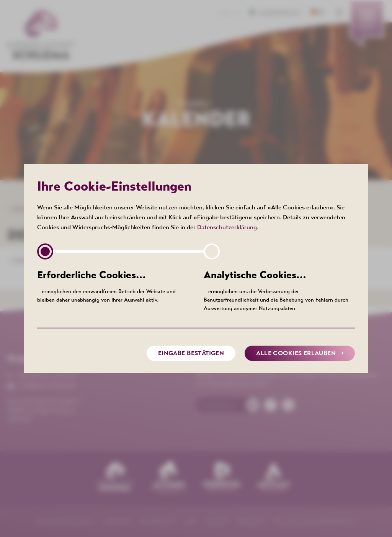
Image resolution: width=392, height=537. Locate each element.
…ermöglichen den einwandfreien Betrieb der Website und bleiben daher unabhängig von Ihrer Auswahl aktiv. (113, 286)
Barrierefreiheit (277, 13)
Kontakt (229, 13)
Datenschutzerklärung (227, 227)
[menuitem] (367, 25)
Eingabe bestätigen (191, 353)
